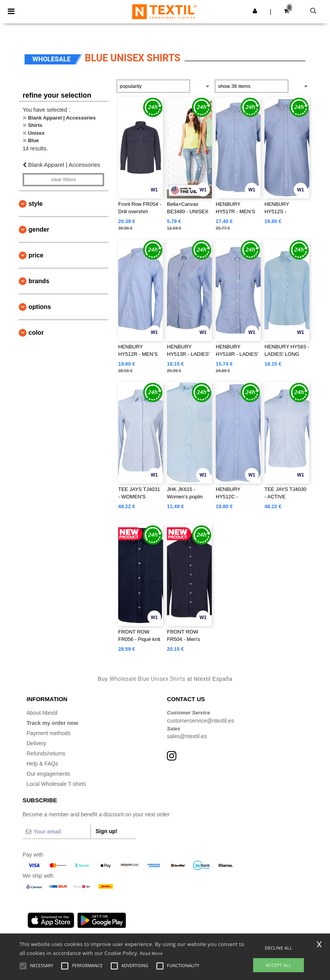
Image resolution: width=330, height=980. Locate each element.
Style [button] (35, 204)
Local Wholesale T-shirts (56, 784)
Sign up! (106, 831)
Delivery (36, 743)
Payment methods (49, 733)
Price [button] (36, 255)
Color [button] (36, 333)
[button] (255, 11)
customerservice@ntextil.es (200, 721)
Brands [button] (39, 281)
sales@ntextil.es (187, 736)
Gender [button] (39, 229)
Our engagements (48, 774)
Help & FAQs (42, 764)
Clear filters (63, 180)
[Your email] (57, 832)
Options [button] (40, 307)
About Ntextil (42, 713)
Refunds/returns (46, 753)
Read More (152, 953)
